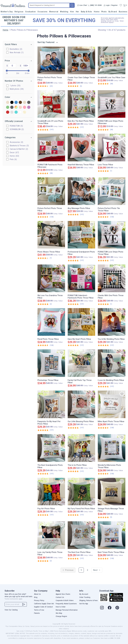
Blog (36, 597)
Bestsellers (16, 49)
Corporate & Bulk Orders (65, 600)
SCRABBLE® (17, 129)
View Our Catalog (11, 610)
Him (72, 12)
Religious (19, 12)
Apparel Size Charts (63, 594)
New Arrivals (17, 52)
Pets (13, 159)
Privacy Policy (39, 600)
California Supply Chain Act (44, 604)
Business (123, 12)
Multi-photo (17, 89)
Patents (37, 613)
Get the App (84, 604)
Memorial (54, 12)
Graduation (30, 12)
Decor (14, 152)
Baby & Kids (86, 12)
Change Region (61, 616)
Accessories (16, 142)
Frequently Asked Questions (66, 604)
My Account (84, 594)
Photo (104, 12)
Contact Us (60, 597)
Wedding (64, 12)
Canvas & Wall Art (19, 149)
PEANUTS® (16, 126)
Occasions (42, 12)
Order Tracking (85, 597)
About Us (37, 594)
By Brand (113, 12)
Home (97, 12)
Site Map (59, 613)
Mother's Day (7, 12)
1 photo (15, 86)
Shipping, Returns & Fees (88, 600)
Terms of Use (39, 610)
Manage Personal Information (67, 610)
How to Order (61, 607)
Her (77, 12)
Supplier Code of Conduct (43, 607)
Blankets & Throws (19, 146)
